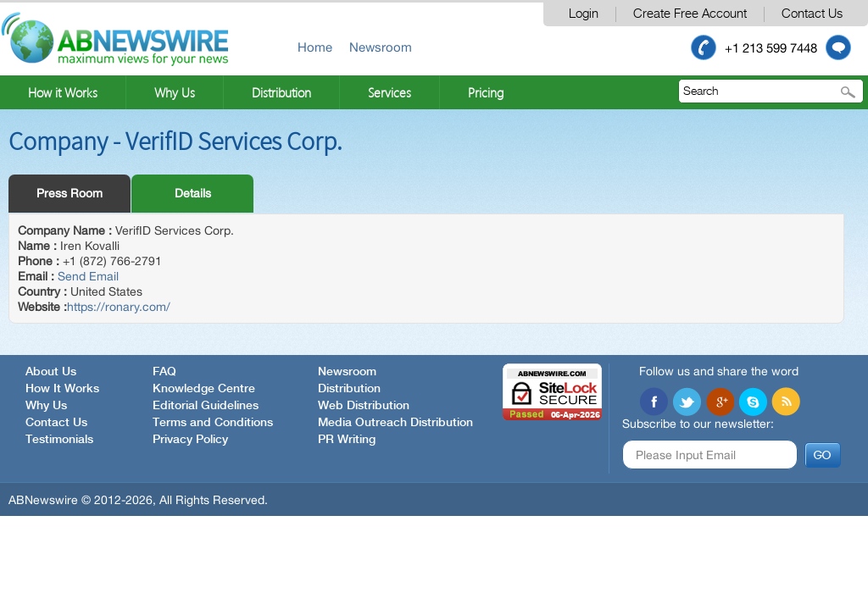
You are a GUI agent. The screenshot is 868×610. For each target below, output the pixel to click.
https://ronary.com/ (119, 307)
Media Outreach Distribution (395, 423)
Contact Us (812, 14)
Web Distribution (364, 406)
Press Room (70, 193)
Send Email (88, 276)
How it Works (63, 92)
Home (315, 47)
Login (584, 14)
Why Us (175, 92)
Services (389, 92)
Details (193, 193)
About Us (51, 372)
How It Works (62, 389)
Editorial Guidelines (206, 406)
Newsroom (381, 47)
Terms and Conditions (213, 423)
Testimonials (59, 440)
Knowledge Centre (204, 389)
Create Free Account (690, 14)
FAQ (164, 372)
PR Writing (347, 440)
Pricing (486, 92)
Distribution (281, 92)
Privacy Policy (190, 440)
